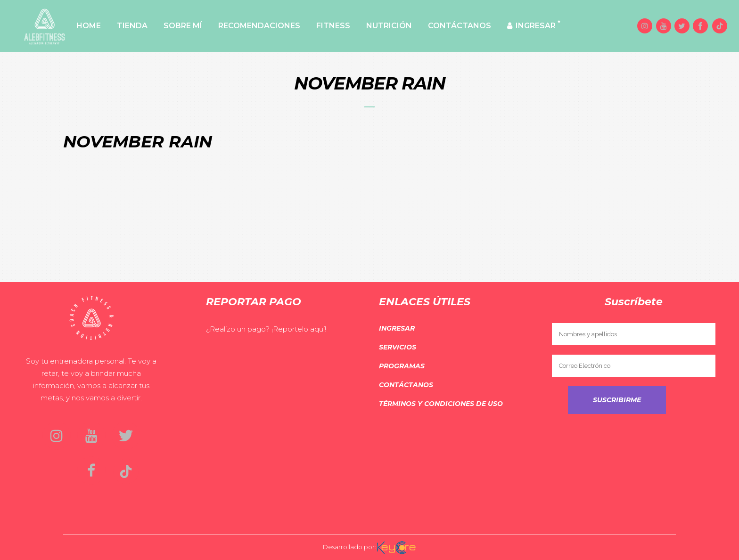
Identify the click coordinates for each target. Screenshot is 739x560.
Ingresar (397, 328)
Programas (402, 366)
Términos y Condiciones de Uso (441, 404)
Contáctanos (406, 385)
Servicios (398, 347)
